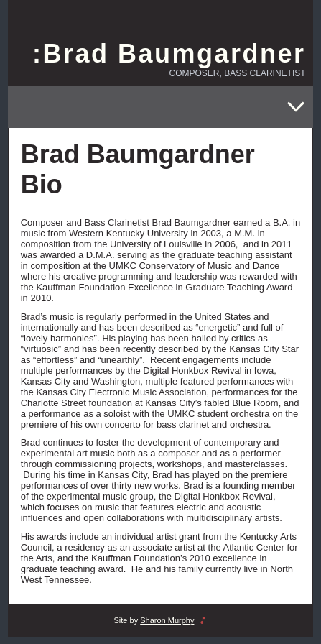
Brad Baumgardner (174, 54)
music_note (203, 621)
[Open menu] (296, 107)
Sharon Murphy (167, 620)
